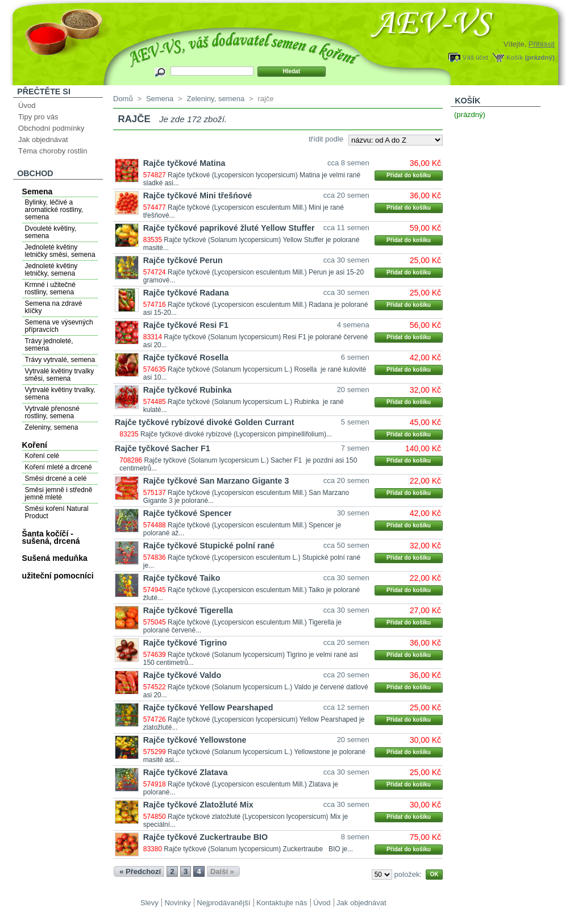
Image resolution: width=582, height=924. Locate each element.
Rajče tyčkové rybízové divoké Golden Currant (204, 422)
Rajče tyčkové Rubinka (188, 390)
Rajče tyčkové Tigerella (188, 610)
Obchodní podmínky (51, 128)
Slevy (149, 903)
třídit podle (326, 139)
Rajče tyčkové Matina (184, 163)
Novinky (177, 903)
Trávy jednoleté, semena (49, 345)
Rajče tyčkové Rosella (186, 357)
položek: (408, 874)
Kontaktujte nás (282, 903)
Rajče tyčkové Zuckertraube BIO (205, 837)
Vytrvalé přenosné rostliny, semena (52, 412)
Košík (515, 57)
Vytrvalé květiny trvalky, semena (60, 394)
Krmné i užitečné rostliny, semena (50, 288)
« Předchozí (140, 871)
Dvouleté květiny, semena (51, 232)
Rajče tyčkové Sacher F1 (163, 448)
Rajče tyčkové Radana (186, 293)
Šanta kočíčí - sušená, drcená (51, 537)
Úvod (27, 105)
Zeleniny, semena (52, 427)
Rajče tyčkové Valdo (182, 675)
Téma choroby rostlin (53, 151)
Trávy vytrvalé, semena (60, 360)
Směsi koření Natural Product (57, 512)
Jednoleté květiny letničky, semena (51, 270)
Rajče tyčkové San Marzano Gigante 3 (216, 481)
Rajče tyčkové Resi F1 (186, 325)
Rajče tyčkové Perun (183, 260)
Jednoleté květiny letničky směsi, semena (60, 251)
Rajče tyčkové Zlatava (186, 772)
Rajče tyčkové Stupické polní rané (209, 546)
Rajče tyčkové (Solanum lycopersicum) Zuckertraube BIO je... (258, 849)
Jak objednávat (43, 140)
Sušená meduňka (55, 558)
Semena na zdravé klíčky (54, 307)
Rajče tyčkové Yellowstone (195, 740)
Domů (123, 99)
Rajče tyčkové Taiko (182, 578)
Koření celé (42, 456)
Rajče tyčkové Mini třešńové (198, 195)
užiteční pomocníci (58, 576)
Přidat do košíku (409, 175)
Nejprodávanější (223, 903)
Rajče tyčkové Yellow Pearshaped (208, 707)
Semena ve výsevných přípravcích (59, 326)
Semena (38, 192)
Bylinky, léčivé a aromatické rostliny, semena (54, 210)
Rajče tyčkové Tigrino (185, 643)
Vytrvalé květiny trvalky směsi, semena (60, 375)
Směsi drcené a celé (56, 478)
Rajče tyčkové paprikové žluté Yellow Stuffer (229, 228)
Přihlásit (542, 44)
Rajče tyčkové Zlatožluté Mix (198, 805)
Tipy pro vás (38, 117)
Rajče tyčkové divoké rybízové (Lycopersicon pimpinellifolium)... (236, 434)
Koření (35, 445)
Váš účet (475, 57)
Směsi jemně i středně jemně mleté (59, 494)
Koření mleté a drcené (59, 467)
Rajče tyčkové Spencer (188, 513)
